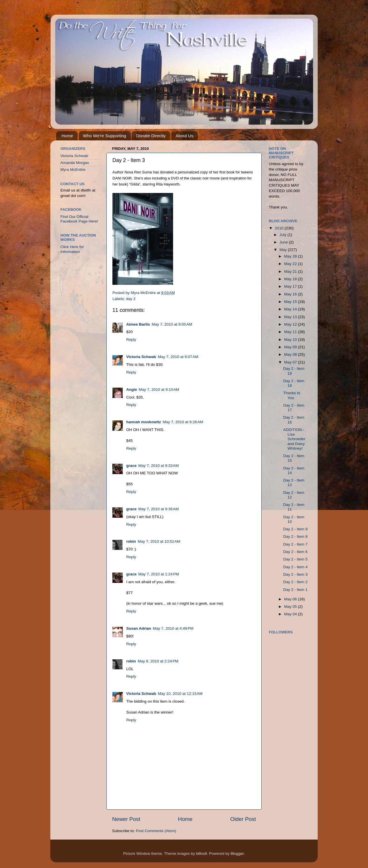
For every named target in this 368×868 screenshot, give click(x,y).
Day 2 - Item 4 (295, 567)
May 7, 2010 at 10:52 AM (159, 541)
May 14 (291, 309)
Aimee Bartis (138, 324)
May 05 (291, 607)
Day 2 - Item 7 (295, 544)
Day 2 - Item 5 (295, 559)
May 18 (291, 279)
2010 (280, 228)
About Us (185, 136)
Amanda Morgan (75, 163)
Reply (131, 340)
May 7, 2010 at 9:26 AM (183, 422)
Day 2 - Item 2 (295, 582)
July (283, 235)
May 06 (291, 599)
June (284, 242)
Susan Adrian (139, 628)
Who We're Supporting (105, 136)
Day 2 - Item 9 (295, 529)
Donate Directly (151, 136)
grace (131, 466)
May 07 (291, 362)
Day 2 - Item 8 (295, 537)
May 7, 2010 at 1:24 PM (159, 574)
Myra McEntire (73, 170)
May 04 (291, 614)
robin (131, 541)
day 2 (131, 299)
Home (67, 136)
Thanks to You (292, 395)
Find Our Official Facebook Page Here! (79, 219)
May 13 (291, 317)
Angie (132, 389)
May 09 (291, 347)
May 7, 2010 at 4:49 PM (173, 628)
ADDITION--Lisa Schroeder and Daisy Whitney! (294, 439)
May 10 (291, 340)
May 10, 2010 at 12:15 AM (180, 694)
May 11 (291, 332)
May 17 (291, 286)
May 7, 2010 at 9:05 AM (172, 324)
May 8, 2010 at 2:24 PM (158, 661)
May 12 (291, 324)
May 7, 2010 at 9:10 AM (159, 389)
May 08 (291, 354)
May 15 (291, 302)
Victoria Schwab (141, 357)
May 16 (291, 294)
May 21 (291, 271)
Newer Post (126, 819)
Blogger (237, 853)
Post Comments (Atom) (156, 831)
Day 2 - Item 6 (295, 552)
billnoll (202, 853)
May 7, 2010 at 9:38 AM (159, 509)
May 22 (291, 264)
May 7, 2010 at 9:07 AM (178, 357)
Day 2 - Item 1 (295, 590)
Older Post (243, 819)
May (284, 250)
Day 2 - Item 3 (295, 574)
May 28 (291, 256)
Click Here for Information (72, 249)
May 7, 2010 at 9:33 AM (159, 466)
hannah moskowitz (144, 422)
